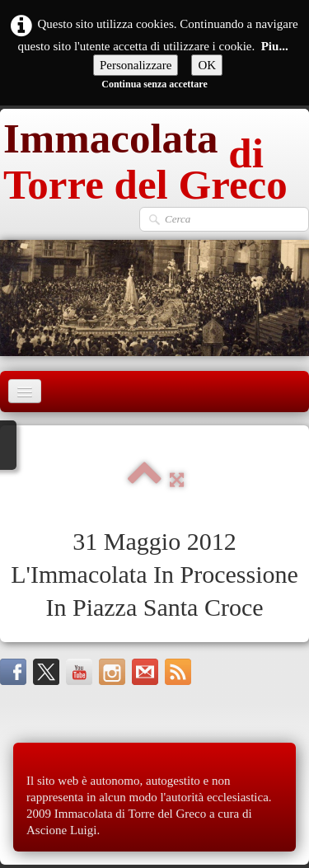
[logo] (154, 157)
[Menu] (25, 391)
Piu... (275, 46)
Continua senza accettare (154, 84)
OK (207, 65)
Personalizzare (136, 65)
